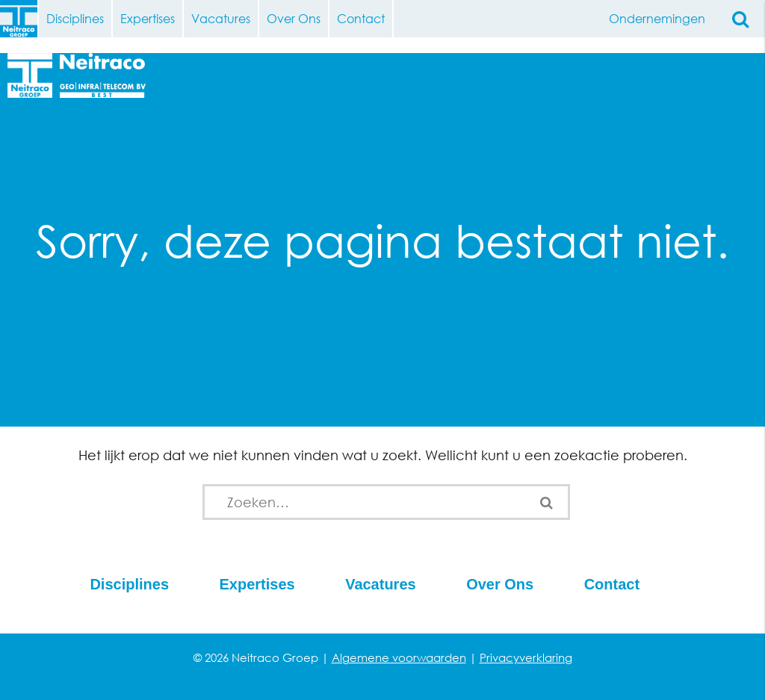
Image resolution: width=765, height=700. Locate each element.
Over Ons (294, 18)
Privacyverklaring (526, 657)
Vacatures (221, 18)
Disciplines (75, 18)
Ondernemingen (657, 18)
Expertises (148, 18)
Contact (361, 18)
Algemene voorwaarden (399, 657)
